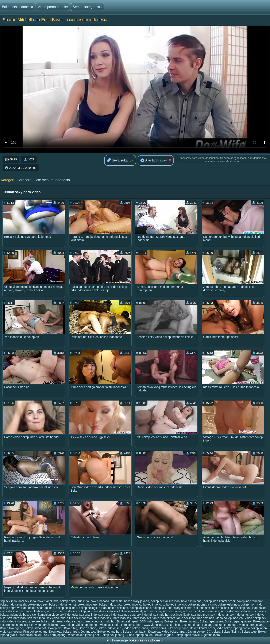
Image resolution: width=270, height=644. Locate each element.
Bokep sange (88, 628)
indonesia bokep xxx (23, 615)
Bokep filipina (231, 632)
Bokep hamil (158, 628)
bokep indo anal (192, 601)
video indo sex (17, 621)
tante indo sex (122, 618)
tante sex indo (186, 618)
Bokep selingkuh (128, 621)
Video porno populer (53, 7)
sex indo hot (161, 615)
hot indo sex (202, 608)
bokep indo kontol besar (219, 601)
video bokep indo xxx (230, 618)
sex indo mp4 (200, 615)
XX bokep (67, 625)
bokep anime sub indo (74, 601)
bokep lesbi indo (228, 604)
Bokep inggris (164, 635)
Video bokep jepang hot (83, 635)
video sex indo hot (103, 621)
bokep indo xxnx (154, 604)
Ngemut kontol (211, 635)
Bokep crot (55, 628)
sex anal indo (88, 615)
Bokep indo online (110, 628)
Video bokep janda (136, 628)
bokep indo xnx (87, 604)
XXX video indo (154, 625)
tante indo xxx (142, 618)
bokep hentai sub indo (165, 601)
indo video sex (230, 611)
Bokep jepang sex (211, 621)
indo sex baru (55, 611)
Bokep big (71, 628)
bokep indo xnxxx (110, 604)
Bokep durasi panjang (199, 625)
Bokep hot (171, 621)
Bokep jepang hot (109, 632)
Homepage (119, 640)
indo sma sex (210, 611)
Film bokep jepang (35, 632)
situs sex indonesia (80, 618)
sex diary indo (107, 615)
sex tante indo (16, 618)
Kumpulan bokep (31, 635)
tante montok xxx (164, 618)
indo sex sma (152, 611)
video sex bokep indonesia (45, 621)
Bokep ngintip (189, 621)
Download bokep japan (64, 632)
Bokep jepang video (238, 621)
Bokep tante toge (226, 625)
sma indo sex (102, 618)
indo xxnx (247, 611)
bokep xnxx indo (140, 608)
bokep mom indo (252, 604)
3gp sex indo (8, 601)
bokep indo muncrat (250, 601)
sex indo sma (219, 615)
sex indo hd (144, 615)
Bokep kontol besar (202, 628)
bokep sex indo (118, 608)
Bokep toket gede (11, 628)
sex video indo (56, 618)
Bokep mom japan (135, 632)
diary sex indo (183, 608)
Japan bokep (197, 632)
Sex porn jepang (55, 635)
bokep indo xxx (176, 604)
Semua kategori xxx (87, 7)
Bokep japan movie (187, 635)
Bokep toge (249, 632)
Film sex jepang (178, 628)
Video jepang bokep (140, 635)
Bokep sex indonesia (18, 7)
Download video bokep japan (167, 632)
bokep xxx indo (163, 608)
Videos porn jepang (252, 625)
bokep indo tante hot (63, 604)
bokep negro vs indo (13, 608)
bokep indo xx (132, 604)
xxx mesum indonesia (53, 180)
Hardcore (24, 180)
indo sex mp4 (133, 611)
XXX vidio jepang (152, 621)
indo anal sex (220, 608)
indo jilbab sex (16, 611)
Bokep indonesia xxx (20, 625)
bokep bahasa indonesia (107, 601)
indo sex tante (172, 611)
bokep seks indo (67, 608)
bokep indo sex (38, 604)
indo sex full (115, 611)
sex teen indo (36, 618)
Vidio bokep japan (255, 628)
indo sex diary (97, 611)
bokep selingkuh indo (93, 608)
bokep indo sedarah (13, 604)
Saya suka (117, 161)
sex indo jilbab (180, 615)
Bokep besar (174, 625)
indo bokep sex (240, 608)
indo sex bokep (76, 611)
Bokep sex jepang (113, 635)
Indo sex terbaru (132, 625)
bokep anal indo (48, 601)
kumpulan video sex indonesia (58, 615)
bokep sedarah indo (41, 608)
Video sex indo (110, 625)
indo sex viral (191, 611)
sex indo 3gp (126, 615)
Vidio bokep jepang (229, 628)
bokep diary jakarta (137, 601)
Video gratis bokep (47, 625)
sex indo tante (239, 615)
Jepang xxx (88, 632)
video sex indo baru (77, 621)
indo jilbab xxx (36, 611)
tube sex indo (205, 618)
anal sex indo (27, 601)
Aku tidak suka (154, 161)
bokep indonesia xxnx (202, 604)
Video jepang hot (87, 625)
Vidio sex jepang (11, 632)
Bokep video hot (36, 628)
